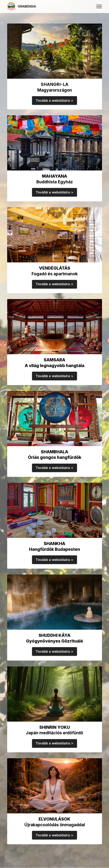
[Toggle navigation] (99, 6)
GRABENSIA (27, 6)
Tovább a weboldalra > (54, 100)
